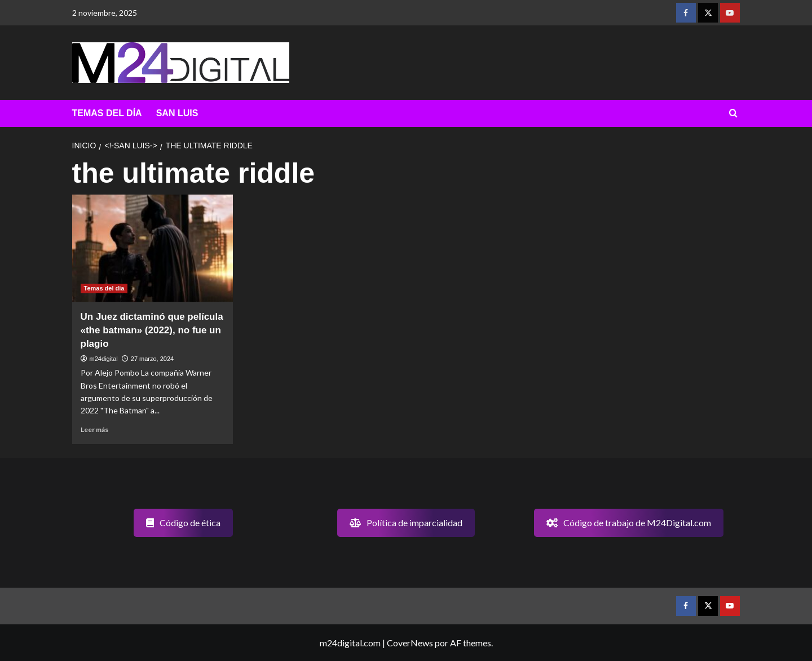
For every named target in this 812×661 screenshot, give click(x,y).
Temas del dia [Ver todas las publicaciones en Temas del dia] (104, 288)
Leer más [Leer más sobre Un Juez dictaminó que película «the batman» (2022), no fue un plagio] (94, 429)
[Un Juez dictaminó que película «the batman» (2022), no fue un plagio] (153, 248)
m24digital (104, 359)
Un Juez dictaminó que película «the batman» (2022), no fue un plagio (152, 330)
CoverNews (410, 643)
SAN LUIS (177, 113)
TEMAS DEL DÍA (107, 113)
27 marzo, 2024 (152, 359)
